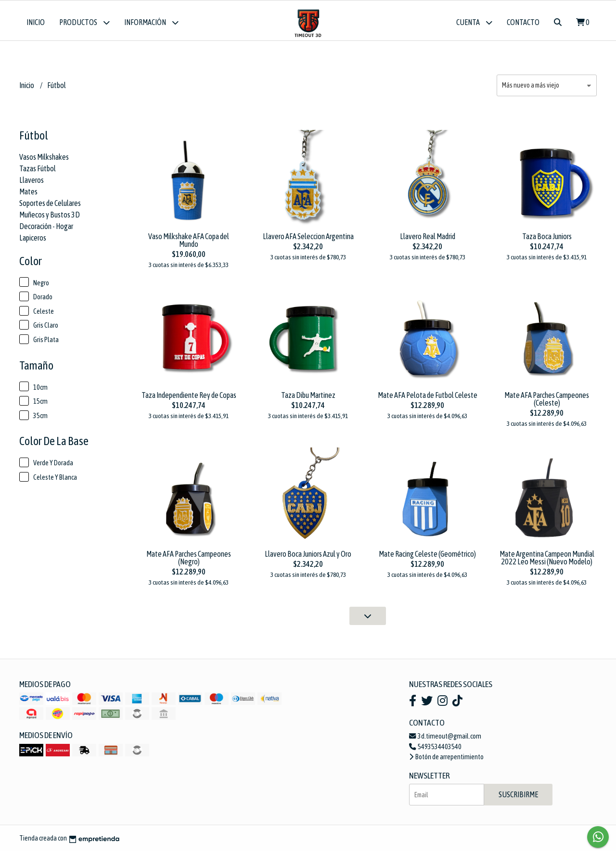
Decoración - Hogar (46, 230)
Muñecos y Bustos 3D (50, 218)
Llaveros (32, 183)
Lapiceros (33, 241)
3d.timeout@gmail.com (445, 740)
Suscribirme (518, 798)
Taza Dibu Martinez (308, 398)
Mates (28, 195)
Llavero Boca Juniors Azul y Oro (308, 558)
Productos (84, 22)
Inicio (36, 22)
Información (151, 22)
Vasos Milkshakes (44, 160)
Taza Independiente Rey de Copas (189, 398)
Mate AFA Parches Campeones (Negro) (189, 561)
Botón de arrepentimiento (446, 761)
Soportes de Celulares (50, 206)
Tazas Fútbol (38, 172)
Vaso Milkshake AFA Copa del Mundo (189, 243)
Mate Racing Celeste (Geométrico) (427, 558)
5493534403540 (435, 750)
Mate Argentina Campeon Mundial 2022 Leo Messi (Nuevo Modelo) (547, 561)
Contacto (523, 22)
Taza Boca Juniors (547, 240)
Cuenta (474, 22)
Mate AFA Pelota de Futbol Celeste (428, 398)
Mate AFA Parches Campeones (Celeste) (547, 402)
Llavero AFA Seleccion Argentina (308, 240)
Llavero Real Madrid (428, 240)
